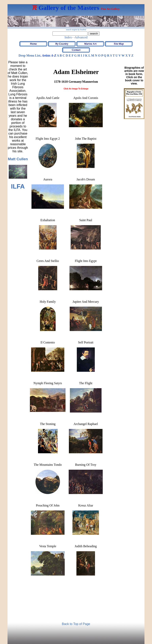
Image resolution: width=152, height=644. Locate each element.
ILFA (18, 186)
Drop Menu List (29, 55)
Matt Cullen (18, 159)
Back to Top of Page (76, 624)
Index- (69, 37)
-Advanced (81, 37)
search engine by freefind (76, 30)
